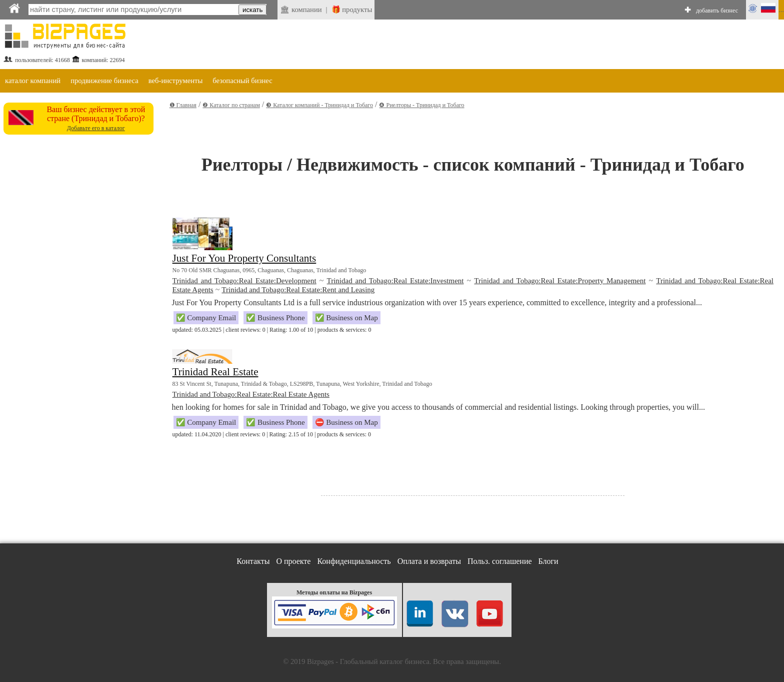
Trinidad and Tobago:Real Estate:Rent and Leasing (298, 290)
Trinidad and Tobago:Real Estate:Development (244, 281)
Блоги (548, 561)
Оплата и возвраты (429, 561)
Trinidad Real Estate (215, 372)
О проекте (293, 561)
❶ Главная (183, 105)
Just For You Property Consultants (244, 258)
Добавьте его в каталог (96, 128)
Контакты (253, 561)
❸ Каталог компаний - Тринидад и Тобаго (319, 105)
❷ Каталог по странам (231, 105)
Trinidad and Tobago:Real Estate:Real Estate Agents (251, 394)
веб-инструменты (176, 81)
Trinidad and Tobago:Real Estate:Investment (395, 281)
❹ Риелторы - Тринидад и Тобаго (421, 105)
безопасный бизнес (242, 81)
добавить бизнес (717, 11)
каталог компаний (33, 81)
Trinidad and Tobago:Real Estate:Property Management (560, 281)
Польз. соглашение (500, 561)
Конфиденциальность (354, 561)
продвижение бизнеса (104, 81)
